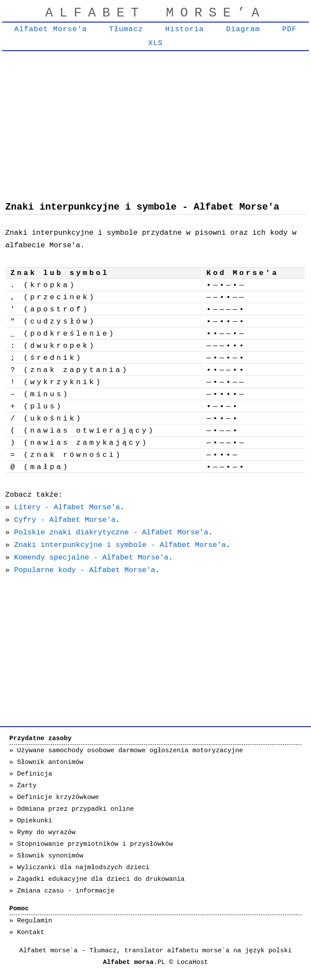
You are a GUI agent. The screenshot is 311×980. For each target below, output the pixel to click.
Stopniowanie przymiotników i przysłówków (95, 844)
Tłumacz (126, 29)
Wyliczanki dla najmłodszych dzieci (83, 868)
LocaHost (192, 962)
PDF (289, 29)
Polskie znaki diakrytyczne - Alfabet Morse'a (111, 532)
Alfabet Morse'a (51, 29)
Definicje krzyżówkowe (58, 797)
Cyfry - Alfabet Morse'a (65, 520)
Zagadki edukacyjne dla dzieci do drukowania (101, 879)
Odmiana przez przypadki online (76, 809)
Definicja (35, 774)
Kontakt (31, 933)
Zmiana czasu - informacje (66, 891)
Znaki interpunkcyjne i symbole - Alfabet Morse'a (120, 545)
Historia (185, 29)
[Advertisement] (155, 120)
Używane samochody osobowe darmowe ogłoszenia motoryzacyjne (130, 751)
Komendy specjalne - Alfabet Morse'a (91, 558)
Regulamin (35, 921)
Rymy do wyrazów (46, 833)
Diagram (243, 29)
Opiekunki (35, 821)
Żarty (27, 786)
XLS (156, 43)
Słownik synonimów (50, 856)
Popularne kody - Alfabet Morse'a (84, 570)
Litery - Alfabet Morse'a (67, 507)
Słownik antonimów (50, 762)
